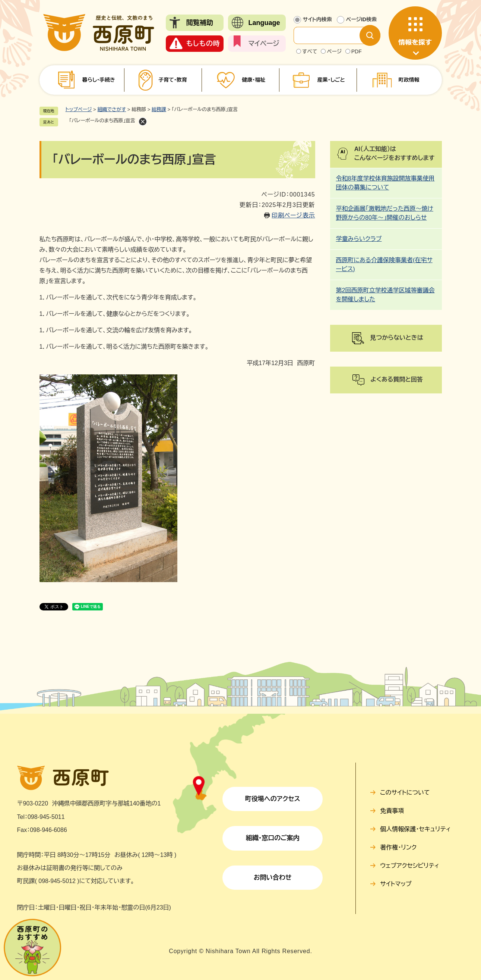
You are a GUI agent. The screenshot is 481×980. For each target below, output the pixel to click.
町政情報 (409, 80)
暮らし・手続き (99, 80)
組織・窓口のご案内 (273, 838)
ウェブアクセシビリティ (410, 866)
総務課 (159, 109)
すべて (310, 51)
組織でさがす (112, 109)
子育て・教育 (173, 80)
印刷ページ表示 (293, 215)
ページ (334, 51)
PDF (357, 51)
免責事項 (392, 811)
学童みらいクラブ (359, 239)
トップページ (79, 109)
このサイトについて (405, 793)
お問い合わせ (273, 878)
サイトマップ (396, 884)
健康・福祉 (254, 80)
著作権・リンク (398, 847)
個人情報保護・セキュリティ (415, 829)
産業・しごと (331, 80)
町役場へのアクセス (273, 799)
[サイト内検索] (333, 35)
